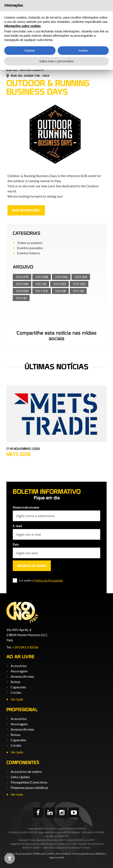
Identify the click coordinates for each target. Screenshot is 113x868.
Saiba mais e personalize (56, 61)
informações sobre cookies (22, 26)
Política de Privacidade (48, 580)
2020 (59, 284)
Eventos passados (30, 248)
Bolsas (16, 682)
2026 (22, 277)
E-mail (17, 526)
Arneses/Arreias (22, 676)
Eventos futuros (29, 253)
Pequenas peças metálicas (29, 787)
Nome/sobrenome (26, 507)
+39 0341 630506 (25, 647)
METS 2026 (18, 454)
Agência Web (57, 857)
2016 (60, 291)
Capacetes (18, 687)
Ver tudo (17, 699)
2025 (42, 277)
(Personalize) (63, 854)
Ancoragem (19, 671)
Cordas (16, 692)
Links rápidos (20, 777)
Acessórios (19, 666)
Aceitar (83, 51)
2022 (22, 284)
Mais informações (26, 210)
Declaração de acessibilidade (89, 854)
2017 (42, 291)
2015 (78, 291)
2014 (21, 298)
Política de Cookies (44, 854)
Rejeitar (30, 51)
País (16, 544)
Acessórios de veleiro (26, 771)
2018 (22, 291)
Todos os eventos (30, 243)
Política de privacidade (19, 854)
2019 (79, 284)
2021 (41, 284)
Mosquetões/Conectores (29, 782)
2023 (81, 277)
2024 (61, 277)
